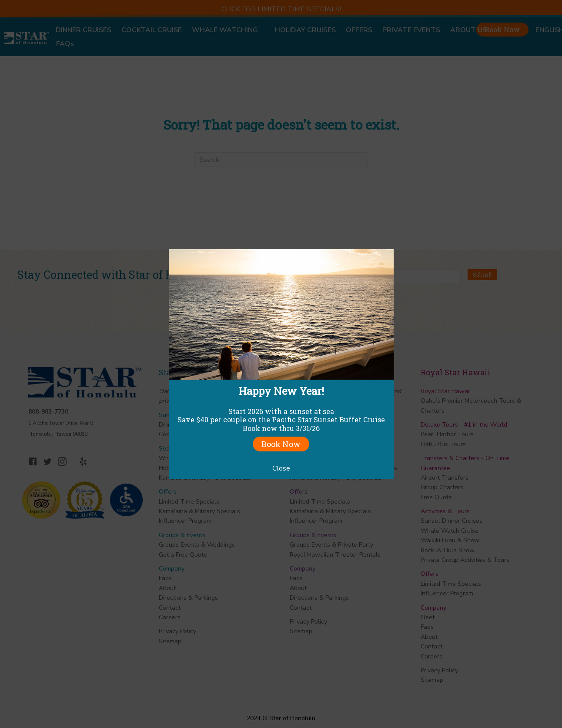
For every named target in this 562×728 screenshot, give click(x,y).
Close (281, 468)
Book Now (281, 444)
